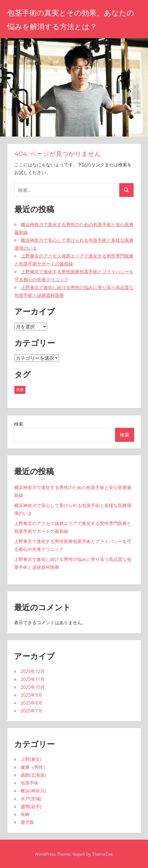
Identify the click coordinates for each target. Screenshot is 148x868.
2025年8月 (31, 703)
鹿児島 (27, 822)
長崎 (25, 814)
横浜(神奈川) (33, 791)
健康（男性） (34, 767)
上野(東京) (31, 759)
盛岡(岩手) (31, 806)
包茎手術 (30, 783)
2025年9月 (31, 695)
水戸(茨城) (31, 799)
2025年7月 (31, 711)
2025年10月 (33, 687)
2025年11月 (33, 679)
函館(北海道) (33, 775)
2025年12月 (33, 671)
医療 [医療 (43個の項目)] (20, 390)
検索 (19, 424)
